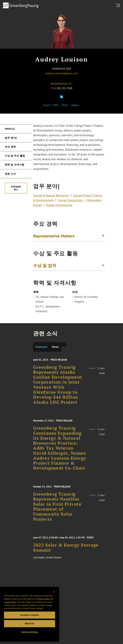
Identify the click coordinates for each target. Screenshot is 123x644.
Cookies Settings (30, 639)
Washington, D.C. (62, 84)
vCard (46, 105)
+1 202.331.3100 (63, 88)
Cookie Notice (10, 609)
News (55, 347)
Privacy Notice (43, 606)
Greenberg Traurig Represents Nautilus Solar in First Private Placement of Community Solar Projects (57, 512)
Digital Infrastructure (59, 207)
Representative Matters (54, 237)
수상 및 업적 (45, 266)
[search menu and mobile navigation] (119, 5)
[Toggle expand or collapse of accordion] (103, 237)
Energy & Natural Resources (51, 197)
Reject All (30, 631)
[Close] (54, 599)
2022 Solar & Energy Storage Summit (66, 551)
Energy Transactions (70, 202)
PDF (56, 105)
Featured (41, 347)
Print (65, 105)
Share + (76, 105)
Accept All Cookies (30, 622)
